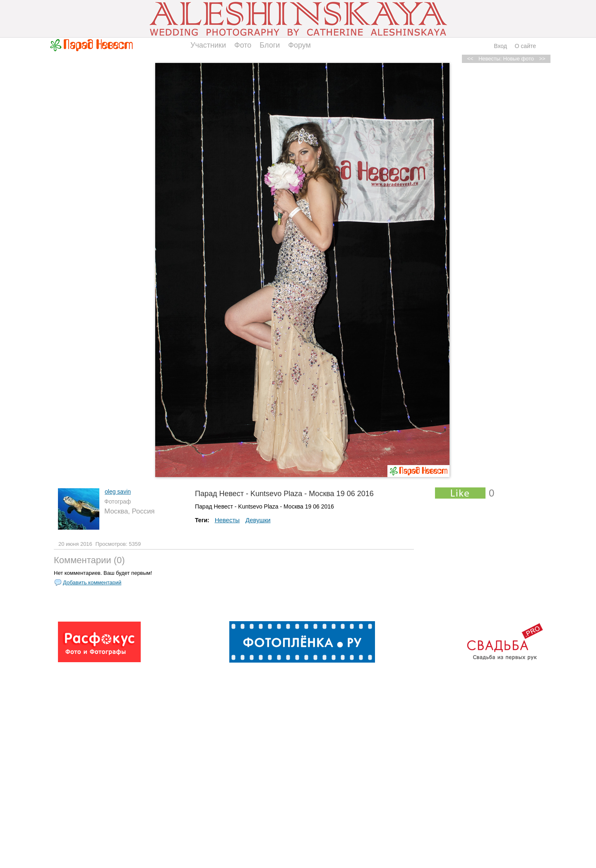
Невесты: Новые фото (506, 59)
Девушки (258, 520)
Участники (208, 45)
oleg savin (118, 492)
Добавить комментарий (92, 582)
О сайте (525, 46)
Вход (500, 46)
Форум (299, 45)
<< (470, 59)
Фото (243, 45)
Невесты (227, 520)
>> (542, 59)
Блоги (270, 45)
